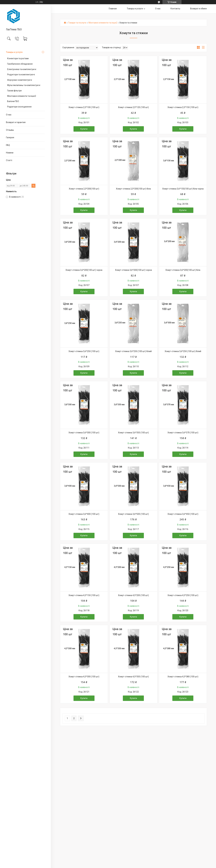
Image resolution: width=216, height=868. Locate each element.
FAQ (8, 145)
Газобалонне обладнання (20, 64)
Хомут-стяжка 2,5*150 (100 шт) (183, 107)
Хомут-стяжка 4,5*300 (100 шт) (84, 677)
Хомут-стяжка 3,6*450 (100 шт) (183, 514)
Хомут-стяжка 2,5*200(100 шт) (84, 189)
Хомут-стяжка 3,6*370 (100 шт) (183, 433)
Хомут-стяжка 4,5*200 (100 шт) (133, 595)
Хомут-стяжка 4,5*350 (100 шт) (133, 677)
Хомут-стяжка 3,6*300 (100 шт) (84, 433)
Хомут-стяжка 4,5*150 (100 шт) (84, 595)
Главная (113, 9)
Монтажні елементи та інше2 (22, 96)
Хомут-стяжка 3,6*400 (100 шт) (84, 514)
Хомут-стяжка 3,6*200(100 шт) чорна (84, 270)
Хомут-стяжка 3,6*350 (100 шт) (133, 433)
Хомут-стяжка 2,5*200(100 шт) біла (133, 189)
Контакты (175, 9)
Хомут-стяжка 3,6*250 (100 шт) (84, 351)
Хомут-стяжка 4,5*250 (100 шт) (183, 595)
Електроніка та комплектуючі (22, 69)
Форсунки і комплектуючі (20, 80)
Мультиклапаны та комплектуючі (24, 85)
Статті (9, 160)
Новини (10, 153)
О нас (9, 115)
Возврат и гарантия (16, 122)
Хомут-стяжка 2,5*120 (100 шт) (133, 107)
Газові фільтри (14, 91)
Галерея (10, 137)
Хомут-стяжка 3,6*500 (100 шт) (133, 514)
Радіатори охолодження (19, 107)
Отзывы (10, 130)
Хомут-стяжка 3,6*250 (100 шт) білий (133, 351)
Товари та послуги (77, 23)
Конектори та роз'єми (18, 58)
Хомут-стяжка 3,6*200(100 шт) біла (183, 270)
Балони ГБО (13, 101)
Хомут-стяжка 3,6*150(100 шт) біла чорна (183, 189)
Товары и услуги (14, 52)
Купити (84, 129)
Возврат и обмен (199, 9)
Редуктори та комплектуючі (21, 75)
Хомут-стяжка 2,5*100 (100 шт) (84, 107)
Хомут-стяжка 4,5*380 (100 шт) (183, 677)
